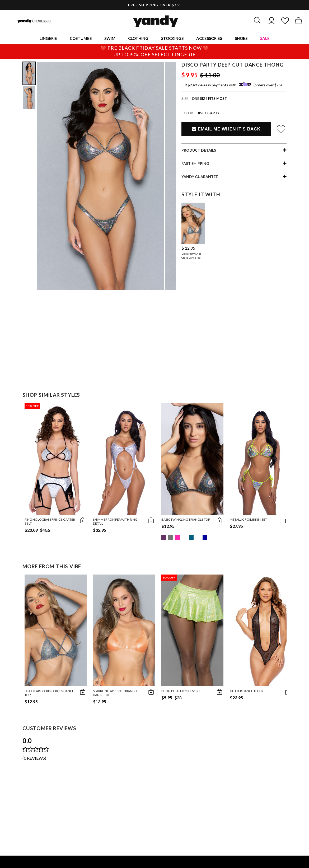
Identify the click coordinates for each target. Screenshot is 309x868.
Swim (110, 38)
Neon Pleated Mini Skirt (181, 691)
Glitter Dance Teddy (247, 691)
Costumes (81, 38)
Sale (265, 38)
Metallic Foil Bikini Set (248, 519)
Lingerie (48, 38)
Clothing (138, 38)
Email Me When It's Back (226, 129)
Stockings (172, 38)
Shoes (241, 38)
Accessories (209, 38)
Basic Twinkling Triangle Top (186, 519)
